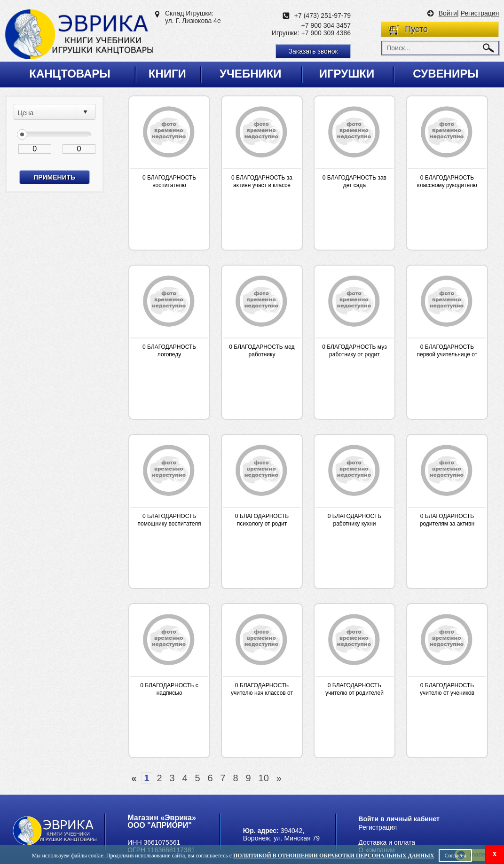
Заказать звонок (313, 51)
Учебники (251, 74)
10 (264, 778)
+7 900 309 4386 (326, 33)
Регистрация (480, 13)
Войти (448, 13)
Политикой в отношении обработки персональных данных (334, 856)
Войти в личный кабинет (399, 819)
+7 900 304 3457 (326, 25)
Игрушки (347, 74)
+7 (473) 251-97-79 (323, 16)
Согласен (455, 856)
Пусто (416, 29)
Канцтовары (70, 74)
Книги (167, 74)
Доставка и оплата (387, 842)
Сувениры (445, 74)
